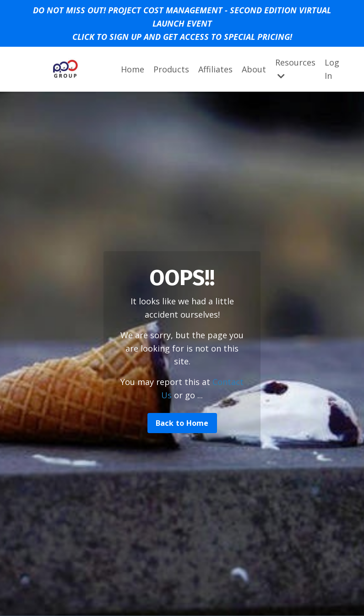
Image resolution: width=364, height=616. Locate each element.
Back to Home (182, 423)
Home (133, 69)
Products (171, 69)
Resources (295, 69)
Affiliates (215, 69)
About (254, 69)
